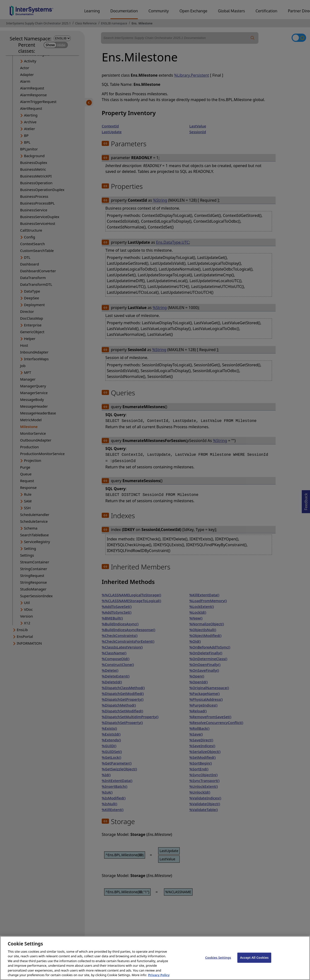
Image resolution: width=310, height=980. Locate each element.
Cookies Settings (218, 967)
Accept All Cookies (254, 967)
